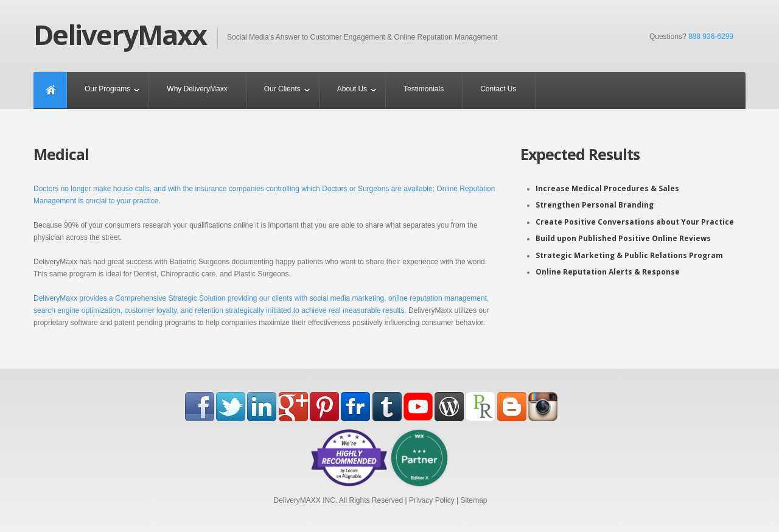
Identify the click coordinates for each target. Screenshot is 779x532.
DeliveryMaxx (120, 35)
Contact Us (498, 89)
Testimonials (424, 89)
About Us (352, 89)
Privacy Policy (432, 500)
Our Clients (282, 89)
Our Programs (107, 89)
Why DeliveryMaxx (197, 89)
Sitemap (473, 500)
